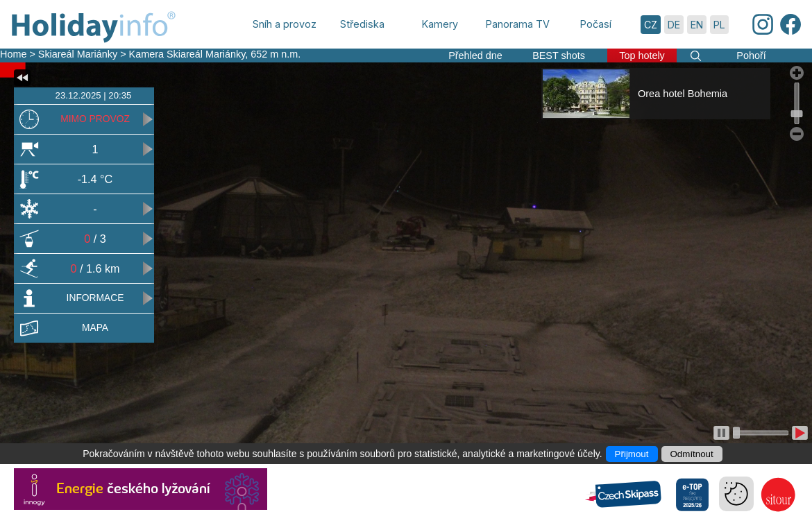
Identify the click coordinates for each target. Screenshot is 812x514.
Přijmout (632, 454)
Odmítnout (692, 454)
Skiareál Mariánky (78, 54)
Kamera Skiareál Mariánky (187, 54)
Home (13, 54)
